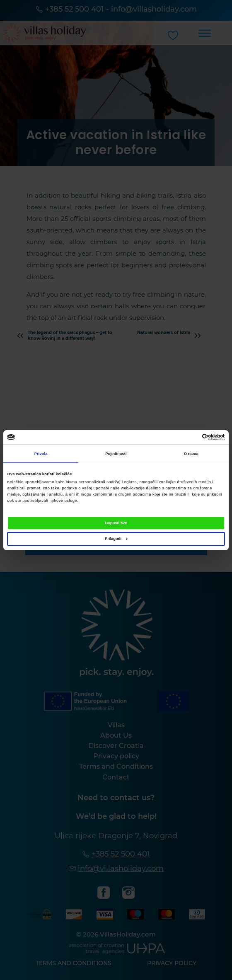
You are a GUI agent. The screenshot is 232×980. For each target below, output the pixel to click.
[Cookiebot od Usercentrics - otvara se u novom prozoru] (189, 437)
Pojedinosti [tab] (116, 454)
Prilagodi (116, 539)
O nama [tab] (191, 454)
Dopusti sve (116, 523)
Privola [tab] (41, 454)
